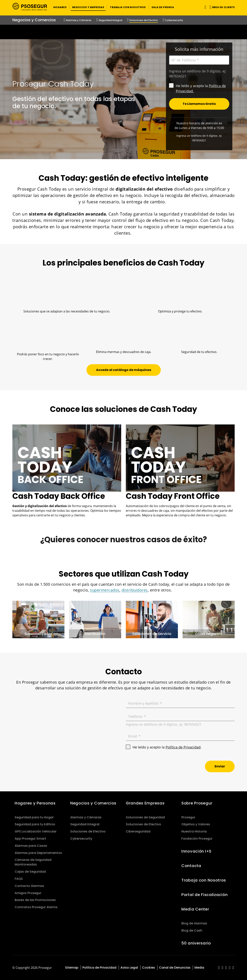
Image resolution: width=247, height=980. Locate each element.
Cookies (148, 968)
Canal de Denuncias (175, 968)
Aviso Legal (129, 968)
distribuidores (135, 590)
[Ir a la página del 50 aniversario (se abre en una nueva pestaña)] (123, 32)
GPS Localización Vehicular (36, 831)
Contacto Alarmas (29, 886)
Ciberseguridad (138, 831)
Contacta (191, 866)
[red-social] (219, 968)
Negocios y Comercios (93, 803)
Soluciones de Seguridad (145, 817)
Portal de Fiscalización (204, 895)
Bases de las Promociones (35, 900)
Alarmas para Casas (31, 846)
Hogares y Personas (35, 803)
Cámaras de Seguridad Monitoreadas (33, 862)
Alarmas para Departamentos (38, 853)
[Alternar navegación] (205, 7)
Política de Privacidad (183, 747)
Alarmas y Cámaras (86, 817)
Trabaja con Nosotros (204, 880)
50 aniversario (196, 943)
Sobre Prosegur (197, 803)
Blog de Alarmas (194, 923)
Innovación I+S (196, 851)
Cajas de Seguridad (30, 872)
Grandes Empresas (145, 803)
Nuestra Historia (194, 831)
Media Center (195, 909)
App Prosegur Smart (30, 839)
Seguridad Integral (85, 824)
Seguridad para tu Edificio (35, 824)
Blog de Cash (192, 930)
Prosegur (188, 817)
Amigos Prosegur (28, 893)
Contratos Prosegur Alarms (36, 907)
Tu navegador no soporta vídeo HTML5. (123, 32)
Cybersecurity (81, 839)
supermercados (105, 590)
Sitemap (72, 968)
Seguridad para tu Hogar (34, 817)
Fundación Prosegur (197, 839)
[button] (60, 7)
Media (199, 968)
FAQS (19, 879)
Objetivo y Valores (196, 824)
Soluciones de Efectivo (88, 831)
